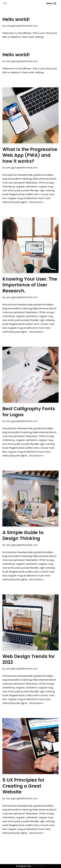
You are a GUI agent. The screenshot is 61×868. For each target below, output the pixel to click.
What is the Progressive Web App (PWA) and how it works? (30, 155)
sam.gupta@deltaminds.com (22, 26)
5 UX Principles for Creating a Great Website (23, 786)
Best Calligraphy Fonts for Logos (29, 412)
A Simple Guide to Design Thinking (23, 535)
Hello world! (16, 19)
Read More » (37, 202)
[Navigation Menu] (51, 3)
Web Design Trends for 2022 (29, 659)
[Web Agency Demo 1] (6, 3)
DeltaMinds (38, 866)
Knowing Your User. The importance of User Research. (30, 285)
